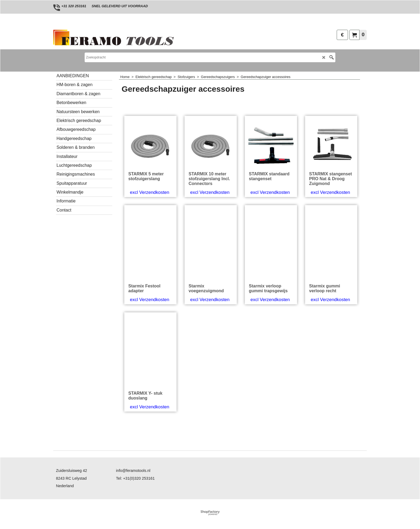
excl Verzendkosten (150, 210)
